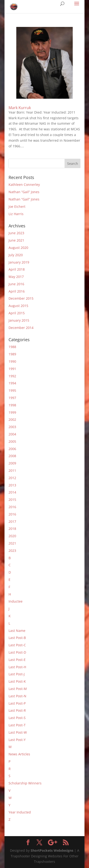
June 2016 (16, 284)
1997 (12, 398)
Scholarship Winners (25, 783)
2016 (12, 507)
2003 (12, 427)
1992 (12, 376)
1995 (12, 390)
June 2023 (16, 233)
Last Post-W (18, 732)
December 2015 (21, 298)
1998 (12, 405)
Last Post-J (17, 674)
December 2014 (21, 328)
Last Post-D (17, 652)
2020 (12, 536)
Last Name (17, 631)
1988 (12, 347)
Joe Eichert (17, 206)
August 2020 (18, 248)
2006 (12, 449)
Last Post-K (17, 681)
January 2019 (19, 262)
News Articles (19, 754)
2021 (12, 543)
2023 (12, 551)
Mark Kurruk (20, 108)
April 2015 (17, 313)
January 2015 (19, 320)
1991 (12, 369)
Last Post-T (17, 725)
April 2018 (17, 269)
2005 (12, 441)
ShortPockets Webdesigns (52, 850)
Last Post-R (17, 710)
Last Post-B (17, 638)
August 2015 (18, 306)
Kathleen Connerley (24, 185)
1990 (12, 361)
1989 (12, 354)
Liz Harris (16, 214)
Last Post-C (17, 645)
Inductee (16, 601)
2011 (12, 470)
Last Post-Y (17, 740)
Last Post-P (17, 703)
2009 (12, 463)
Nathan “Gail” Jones (24, 192)
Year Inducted (20, 812)
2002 (12, 419)
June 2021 (16, 240)
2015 (12, 500)
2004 (12, 434)
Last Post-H (17, 667)
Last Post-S (17, 718)
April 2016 (17, 291)
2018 (12, 529)
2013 (12, 485)
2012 (12, 478)
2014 (12, 492)
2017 (12, 521)
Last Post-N (17, 696)
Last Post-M (18, 689)
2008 (12, 456)
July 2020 (16, 255)
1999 (12, 412)
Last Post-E (17, 660)
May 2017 (16, 277)
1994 (12, 383)
